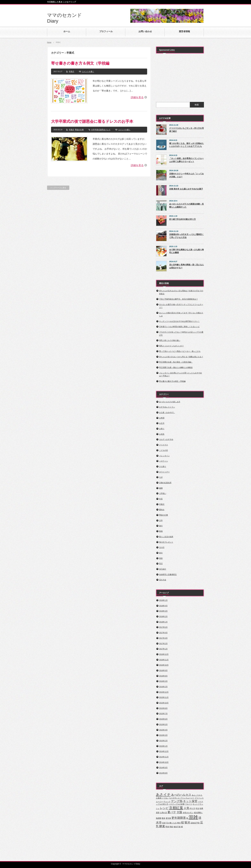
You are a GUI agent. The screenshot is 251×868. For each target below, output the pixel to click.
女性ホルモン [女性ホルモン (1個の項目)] (188, 813)
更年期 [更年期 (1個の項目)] (168, 818)
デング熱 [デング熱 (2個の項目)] (177, 801)
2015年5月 (163, 724)
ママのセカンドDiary (131, 864)
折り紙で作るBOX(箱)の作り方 (182, 219)
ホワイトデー (164, 472)
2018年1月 (163, 622)
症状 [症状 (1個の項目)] (164, 823)
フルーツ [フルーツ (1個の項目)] (189, 804)
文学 (161, 520)
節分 (161, 553)
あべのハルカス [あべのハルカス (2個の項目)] (181, 795)
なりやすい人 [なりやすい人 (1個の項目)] (174, 798)
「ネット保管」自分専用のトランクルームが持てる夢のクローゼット (186, 160)
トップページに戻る (58, 188)
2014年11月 (164, 757)
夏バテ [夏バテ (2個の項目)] (172, 812)
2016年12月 (164, 654)
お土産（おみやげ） (167, 412)
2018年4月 (163, 606)
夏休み (162, 510)
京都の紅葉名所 (165, 483)
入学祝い (163, 493)
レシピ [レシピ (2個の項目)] (164, 808)
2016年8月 (163, 676)
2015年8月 (163, 708)
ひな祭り (163, 466)
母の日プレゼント (166, 542)
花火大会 (163, 580)
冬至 (161, 499)
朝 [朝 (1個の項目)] (187, 818)
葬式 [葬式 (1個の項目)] (179, 823)
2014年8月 (163, 773)
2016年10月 (164, 665)
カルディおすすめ (166, 439)
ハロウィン (164, 461)
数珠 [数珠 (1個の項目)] (163, 818)
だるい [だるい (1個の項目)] (166, 798)
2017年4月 (163, 633)
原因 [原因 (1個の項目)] (158, 813)
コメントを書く (88, 71)
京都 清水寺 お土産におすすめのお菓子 (186, 189)
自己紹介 (163, 569)
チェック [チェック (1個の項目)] (167, 802)
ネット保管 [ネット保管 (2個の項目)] (190, 801)
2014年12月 (164, 751)
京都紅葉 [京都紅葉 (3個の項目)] (176, 808)
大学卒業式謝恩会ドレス (101, 130)
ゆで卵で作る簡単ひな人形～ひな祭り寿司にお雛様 (186, 251)
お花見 (162, 434)
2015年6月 (163, 719)
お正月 (162, 423)
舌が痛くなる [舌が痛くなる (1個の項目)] (171, 823)
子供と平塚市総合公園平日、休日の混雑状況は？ (178, 299)
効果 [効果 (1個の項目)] (201, 808)
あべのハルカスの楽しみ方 (170, 402)
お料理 (162, 418)
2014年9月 (163, 768)
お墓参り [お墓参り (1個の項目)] (159, 798)
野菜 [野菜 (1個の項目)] (167, 827)
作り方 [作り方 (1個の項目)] (192, 808)
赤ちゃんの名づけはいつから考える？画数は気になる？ (181, 357)
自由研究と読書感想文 (168, 574)
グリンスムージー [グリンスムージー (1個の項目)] (187, 798)
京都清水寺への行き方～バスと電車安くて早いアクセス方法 (186, 236)
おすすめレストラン (167, 407)
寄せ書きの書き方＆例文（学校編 (80, 63)
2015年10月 (164, 703)
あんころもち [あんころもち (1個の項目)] (197, 795)
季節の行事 (79, 130)
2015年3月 (163, 735)
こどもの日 (164, 450)
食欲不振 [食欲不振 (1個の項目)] (177, 827)
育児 (161, 564)
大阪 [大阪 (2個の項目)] (179, 812)
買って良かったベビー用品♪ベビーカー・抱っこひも (180, 351)
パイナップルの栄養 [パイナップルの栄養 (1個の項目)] (177, 804)
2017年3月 (163, 638)
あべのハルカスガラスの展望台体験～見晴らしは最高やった (186, 206)
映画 (161, 531)
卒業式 (71, 71)
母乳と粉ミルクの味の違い (170, 340)
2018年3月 (163, 611)
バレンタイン (164, 456)
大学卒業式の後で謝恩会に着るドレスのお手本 (92, 121)
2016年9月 (163, 670)
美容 (161, 558)
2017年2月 (163, 644)
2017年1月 (163, 649)
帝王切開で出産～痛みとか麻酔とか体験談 (176, 367)
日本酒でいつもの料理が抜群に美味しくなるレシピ (179, 327)
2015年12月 (164, 692)
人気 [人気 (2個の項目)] (186, 808)
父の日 (162, 547)
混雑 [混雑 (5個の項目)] (193, 817)
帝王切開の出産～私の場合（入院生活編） (176, 362)
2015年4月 (163, 730)
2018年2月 (163, 616)
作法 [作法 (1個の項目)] (197, 808)
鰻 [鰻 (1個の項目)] (182, 827)
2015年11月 (164, 697)
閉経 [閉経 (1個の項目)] (171, 827)
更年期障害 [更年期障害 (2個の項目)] (179, 818)
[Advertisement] (180, 76)
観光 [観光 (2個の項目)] (187, 822)
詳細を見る (137, 97)
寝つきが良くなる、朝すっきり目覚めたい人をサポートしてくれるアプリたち (186, 145)
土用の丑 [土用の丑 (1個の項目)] (163, 813)
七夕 (161, 477)
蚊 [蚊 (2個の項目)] (183, 822)
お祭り (162, 429)
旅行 (161, 526)
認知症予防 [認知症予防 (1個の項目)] (195, 823)
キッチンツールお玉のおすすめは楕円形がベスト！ (179, 321)
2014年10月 (164, 762)
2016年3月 (163, 681)
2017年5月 (163, 627)
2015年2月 (163, 741)
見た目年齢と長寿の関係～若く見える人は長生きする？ (186, 266)
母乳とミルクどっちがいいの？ (171, 346)
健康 (161, 488)
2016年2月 (163, 687)
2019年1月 (163, 600)
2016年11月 (164, 660)
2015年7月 (163, 714)
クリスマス (164, 445)
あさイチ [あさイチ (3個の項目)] (163, 795)
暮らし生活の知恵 (166, 537)
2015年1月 (163, 746)
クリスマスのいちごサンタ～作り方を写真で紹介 (186, 130)
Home (49, 42)
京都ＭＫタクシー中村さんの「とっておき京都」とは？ (186, 175)
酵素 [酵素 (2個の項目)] (162, 826)
